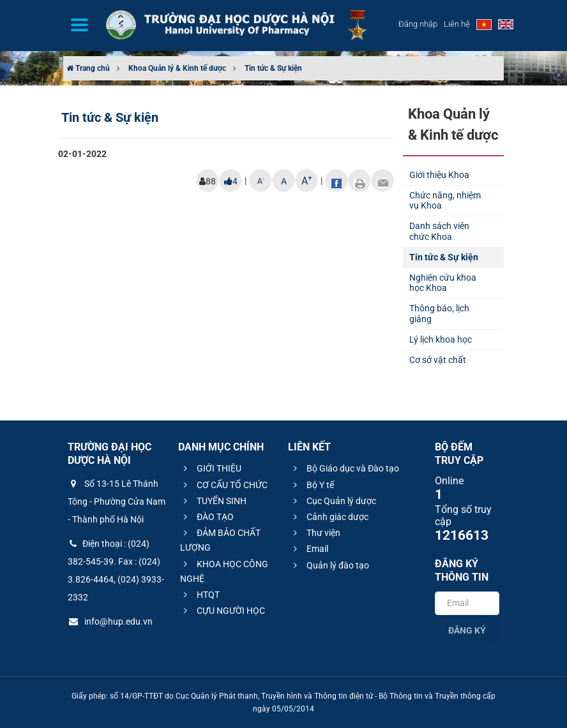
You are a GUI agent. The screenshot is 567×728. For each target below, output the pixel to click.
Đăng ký (467, 630)
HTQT (200, 595)
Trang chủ (88, 68)
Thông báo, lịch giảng (439, 314)
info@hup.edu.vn (110, 621)
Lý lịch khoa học (441, 339)
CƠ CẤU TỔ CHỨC (224, 485)
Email (309, 549)
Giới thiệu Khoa (439, 175)
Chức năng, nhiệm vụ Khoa (445, 201)
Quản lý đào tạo (329, 565)
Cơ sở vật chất (438, 360)
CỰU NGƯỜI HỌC (223, 611)
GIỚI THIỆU (211, 468)
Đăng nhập (418, 24)
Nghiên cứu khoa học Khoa (443, 283)
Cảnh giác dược (329, 517)
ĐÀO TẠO (207, 517)
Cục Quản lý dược (333, 501)
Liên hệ (457, 24)
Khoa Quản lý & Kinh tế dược (177, 68)
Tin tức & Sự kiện (273, 68)
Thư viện (315, 533)
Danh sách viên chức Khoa (439, 231)
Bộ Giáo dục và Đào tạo (344, 468)
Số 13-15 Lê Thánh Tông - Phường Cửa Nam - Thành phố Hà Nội (117, 501)
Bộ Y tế (312, 485)
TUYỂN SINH (213, 501)
